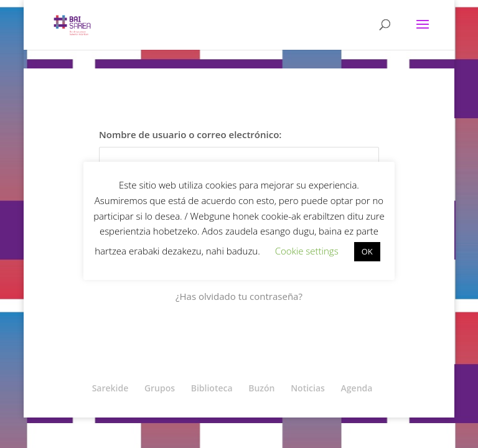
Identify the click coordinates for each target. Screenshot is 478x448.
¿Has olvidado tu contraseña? (239, 296)
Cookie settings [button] (307, 251)
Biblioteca (212, 388)
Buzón (261, 388)
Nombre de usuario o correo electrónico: (190, 134)
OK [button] (367, 251)
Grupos (160, 388)
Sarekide (110, 388)
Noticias (308, 388)
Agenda (357, 388)
